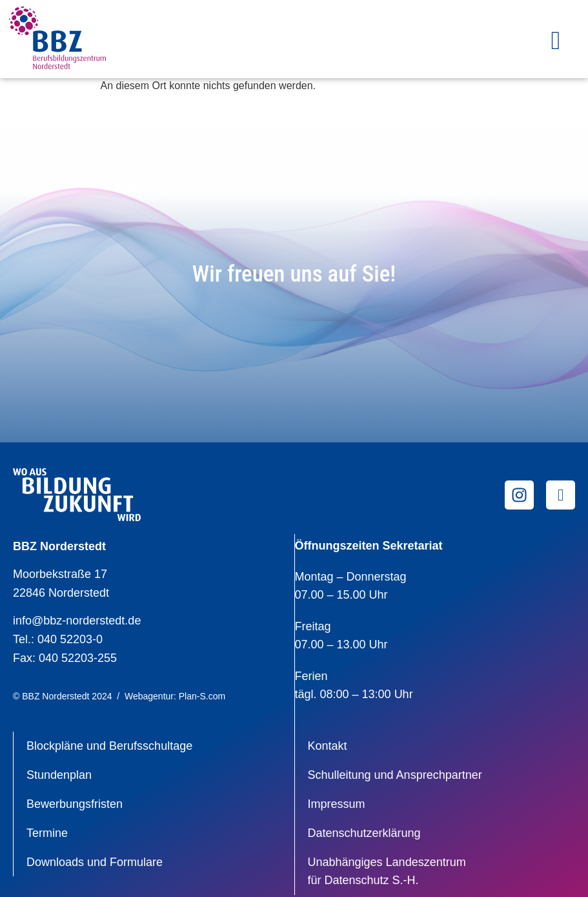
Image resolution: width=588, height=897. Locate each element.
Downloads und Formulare (95, 862)
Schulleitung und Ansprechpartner (395, 775)
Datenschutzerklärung (364, 833)
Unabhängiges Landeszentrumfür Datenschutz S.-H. (387, 871)
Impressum (337, 804)
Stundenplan (59, 775)
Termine (47, 833)
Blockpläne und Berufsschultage (109, 746)
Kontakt (328, 746)
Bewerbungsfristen (75, 804)
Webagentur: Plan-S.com (175, 696)
